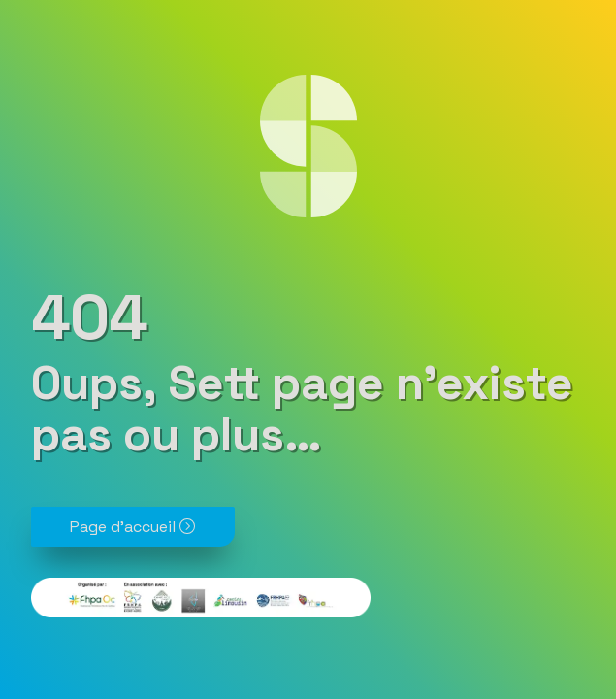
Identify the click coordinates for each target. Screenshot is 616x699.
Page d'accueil (132, 527)
